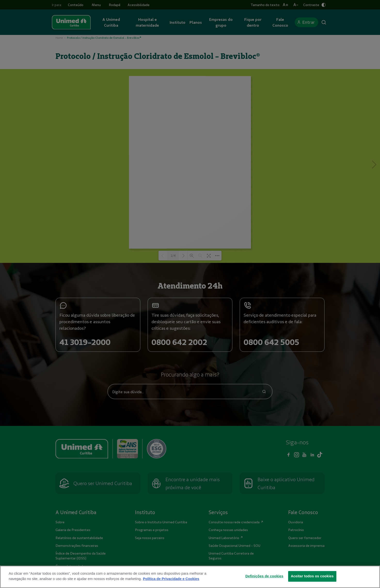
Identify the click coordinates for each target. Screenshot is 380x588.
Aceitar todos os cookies (312, 576)
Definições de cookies (265, 576)
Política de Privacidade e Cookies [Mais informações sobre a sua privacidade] (171, 579)
